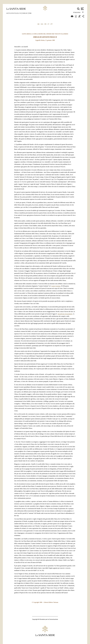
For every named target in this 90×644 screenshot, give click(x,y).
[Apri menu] (82, 9)
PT (52, 24)
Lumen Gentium (56, 286)
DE (38, 24)
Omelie (25, 13)
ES (42, 24)
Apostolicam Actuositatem (65, 314)
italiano (77, 13)
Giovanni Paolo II (14, 13)
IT (49, 24)
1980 (30, 13)
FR (45, 24)
